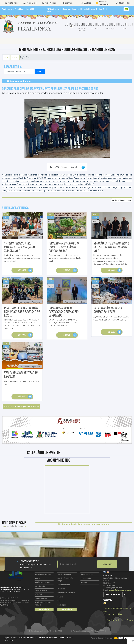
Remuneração (86, 578)
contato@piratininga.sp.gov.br (120, 590)
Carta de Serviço (41, 590)
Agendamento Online (43, 574)
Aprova (37, 578)
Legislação (62, 605)
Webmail (84, 582)
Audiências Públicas (42, 582)
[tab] (71, 26)
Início (6, 57)
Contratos (61, 589)
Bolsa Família (40, 586)
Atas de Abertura (64, 574)
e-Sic (59, 601)
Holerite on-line (87, 574)
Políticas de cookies (113, 614)
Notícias (15, 57)
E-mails (60, 597)
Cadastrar (107, 564)
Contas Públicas (41, 598)
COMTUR (38, 594)
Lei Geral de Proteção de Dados (118, 620)
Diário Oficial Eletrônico (66, 593)
